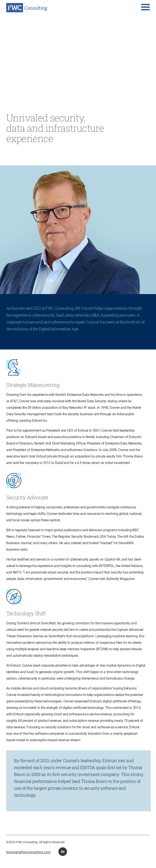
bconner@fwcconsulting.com (28, 852)
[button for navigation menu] (145, 7)
